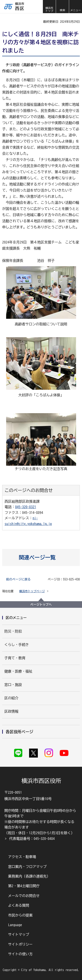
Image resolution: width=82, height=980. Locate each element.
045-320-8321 (26, 507)
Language (15, 925)
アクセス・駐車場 (22, 857)
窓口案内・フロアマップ (27, 867)
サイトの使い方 (20, 954)
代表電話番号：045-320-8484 (32, 839)
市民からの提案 (20, 915)
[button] (62, 7)
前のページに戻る (18, 579)
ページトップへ (41, 605)
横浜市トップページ (32, 591)
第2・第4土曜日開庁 (24, 886)
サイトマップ (19, 934)
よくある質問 (19, 905)
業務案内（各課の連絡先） (29, 876)
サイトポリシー (20, 944)
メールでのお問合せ (24, 896)
